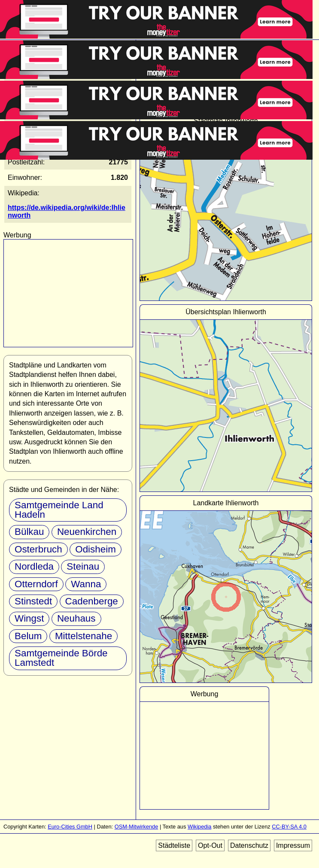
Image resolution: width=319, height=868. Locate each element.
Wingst (29, 618)
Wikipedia (199, 827)
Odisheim (96, 549)
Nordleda (34, 566)
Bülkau (29, 532)
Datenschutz (249, 845)
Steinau (83, 566)
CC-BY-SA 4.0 (289, 827)
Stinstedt (33, 601)
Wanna (86, 584)
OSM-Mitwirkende (137, 827)
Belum (28, 636)
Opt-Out (210, 845)
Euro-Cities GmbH (70, 827)
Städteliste (174, 845)
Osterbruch (38, 549)
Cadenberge (92, 601)
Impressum (293, 845)
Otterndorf (36, 584)
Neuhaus (76, 618)
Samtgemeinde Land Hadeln (59, 510)
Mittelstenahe (84, 636)
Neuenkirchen (87, 532)
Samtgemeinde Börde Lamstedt (61, 658)
